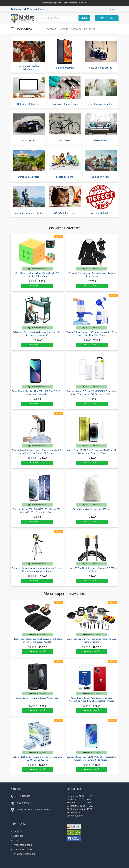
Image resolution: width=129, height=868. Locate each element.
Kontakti (16, 9)
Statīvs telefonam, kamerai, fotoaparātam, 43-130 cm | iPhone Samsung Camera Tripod (37, 570)
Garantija (90, 29)
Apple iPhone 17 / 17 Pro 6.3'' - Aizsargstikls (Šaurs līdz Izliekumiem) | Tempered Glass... (92, 452)
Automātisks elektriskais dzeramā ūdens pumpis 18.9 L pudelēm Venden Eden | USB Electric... (37, 452)
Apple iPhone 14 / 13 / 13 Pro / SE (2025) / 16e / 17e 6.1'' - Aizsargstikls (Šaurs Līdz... (37, 393)
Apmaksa (76, 29)
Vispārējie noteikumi (24, 854)
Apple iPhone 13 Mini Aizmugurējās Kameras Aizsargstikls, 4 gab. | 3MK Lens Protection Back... (91, 699)
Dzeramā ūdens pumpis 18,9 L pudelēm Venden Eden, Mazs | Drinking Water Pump (92, 334)
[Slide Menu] (22, 29)
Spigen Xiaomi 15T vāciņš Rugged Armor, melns (38, 698)
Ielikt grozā (37, 286)
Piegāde (64, 29)
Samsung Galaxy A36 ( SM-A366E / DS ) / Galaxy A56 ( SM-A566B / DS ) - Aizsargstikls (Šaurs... (37, 511)
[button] (114, 9)
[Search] (84, 18)
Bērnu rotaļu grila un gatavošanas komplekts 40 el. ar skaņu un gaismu (91, 640)
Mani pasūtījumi (34, 9)
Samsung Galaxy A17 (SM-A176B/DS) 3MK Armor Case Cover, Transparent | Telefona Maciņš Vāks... (92, 393)
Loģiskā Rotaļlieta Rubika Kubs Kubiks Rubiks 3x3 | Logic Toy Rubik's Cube (37, 275)
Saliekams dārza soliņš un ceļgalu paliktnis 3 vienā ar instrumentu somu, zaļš (37, 334)
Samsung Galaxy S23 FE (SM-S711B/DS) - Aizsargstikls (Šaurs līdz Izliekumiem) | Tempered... (91, 758)
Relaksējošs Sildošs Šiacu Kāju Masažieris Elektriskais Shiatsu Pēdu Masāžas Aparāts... (38, 640)
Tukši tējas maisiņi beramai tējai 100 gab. (92, 509)
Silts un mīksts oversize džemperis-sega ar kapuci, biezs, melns (92, 275)
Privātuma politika (23, 849)
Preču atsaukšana (23, 845)
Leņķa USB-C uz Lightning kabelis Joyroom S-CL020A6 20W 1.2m (92, 570)
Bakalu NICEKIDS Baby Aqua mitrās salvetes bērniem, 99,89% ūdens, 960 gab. (38, 758)
